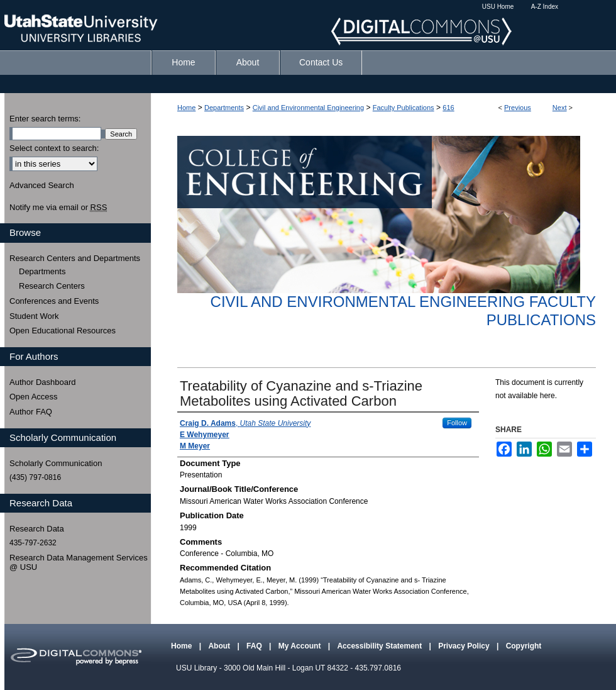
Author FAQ (31, 412)
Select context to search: (54, 148)
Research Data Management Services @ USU (79, 563)
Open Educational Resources (63, 331)
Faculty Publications (404, 108)
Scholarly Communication (56, 463)
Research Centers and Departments (75, 258)
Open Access (34, 397)
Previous (518, 108)
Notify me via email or (58, 208)
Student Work (34, 316)
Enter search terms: (45, 119)
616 (448, 108)
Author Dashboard (43, 382)
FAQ (255, 646)
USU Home (498, 7)
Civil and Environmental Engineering (308, 108)
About (220, 646)
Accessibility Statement (380, 646)
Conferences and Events (54, 301)
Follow (457, 423)
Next (560, 108)
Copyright (524, 646)
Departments (224, 108)
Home (186, 108)
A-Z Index (545, 7)
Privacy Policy (465, 646)
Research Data (37, 529)
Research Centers (52, 286)
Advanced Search (42, 185)
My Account (301, 646)
